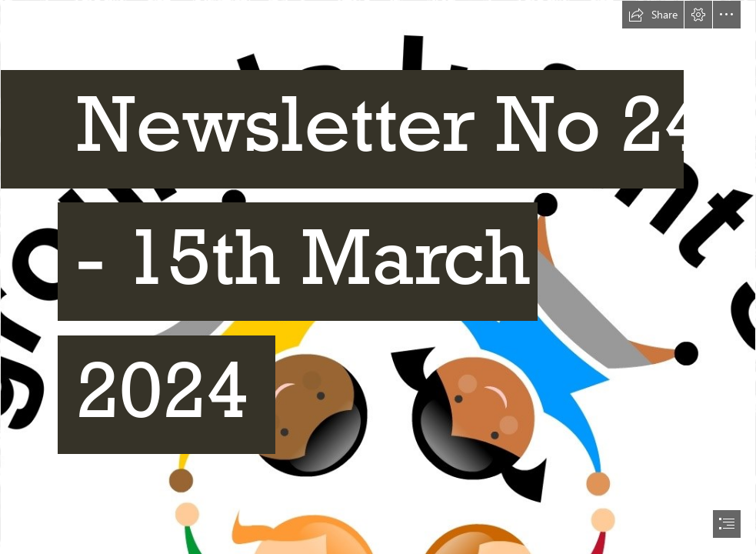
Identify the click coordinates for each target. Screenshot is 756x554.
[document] (378, 277)
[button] (653, 15)
